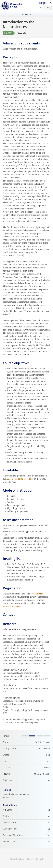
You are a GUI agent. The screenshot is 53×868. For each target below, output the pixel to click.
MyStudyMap (37, 594)
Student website (17, 859)
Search (28, 14)
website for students (12, 606)
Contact (40, 859)
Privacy (30, 859)
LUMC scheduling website (19, 479)
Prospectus (45, 3)
